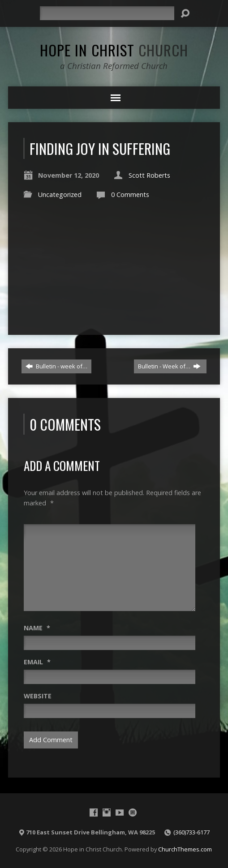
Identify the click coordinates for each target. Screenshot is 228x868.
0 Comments (130, 195)
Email (37, 662)
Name (37, 628)
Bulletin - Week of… (169, 366)
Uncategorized (60, 195)
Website (38, 696)
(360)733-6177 (191, 832)
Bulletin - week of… (56, 366)
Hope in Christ (114, 50)
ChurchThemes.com (185, 849)
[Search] (107, 13)
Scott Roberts (149, 175)
